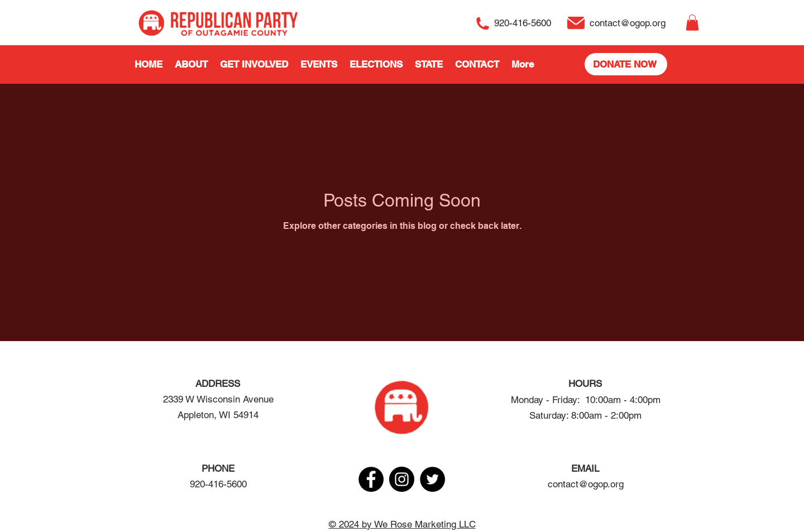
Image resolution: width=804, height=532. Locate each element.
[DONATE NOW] (626, 64)
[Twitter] (432, 479)
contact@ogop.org (586, 484)
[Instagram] (402, 479)
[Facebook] (371, 479)
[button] (692, 23)
